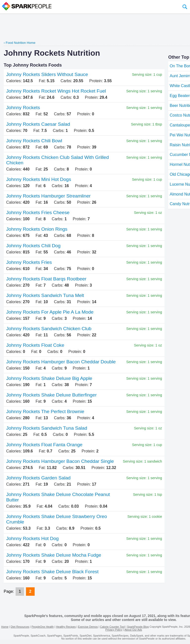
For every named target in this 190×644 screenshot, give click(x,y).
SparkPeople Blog (138, 627)
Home (5, 627)
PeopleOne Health (43, 627)
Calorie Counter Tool (112, 627)
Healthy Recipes (66, 627)
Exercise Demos (88, 627)
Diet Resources (20, 627)
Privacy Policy (114, 630)
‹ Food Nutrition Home (20, 43)
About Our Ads (133, 630)
